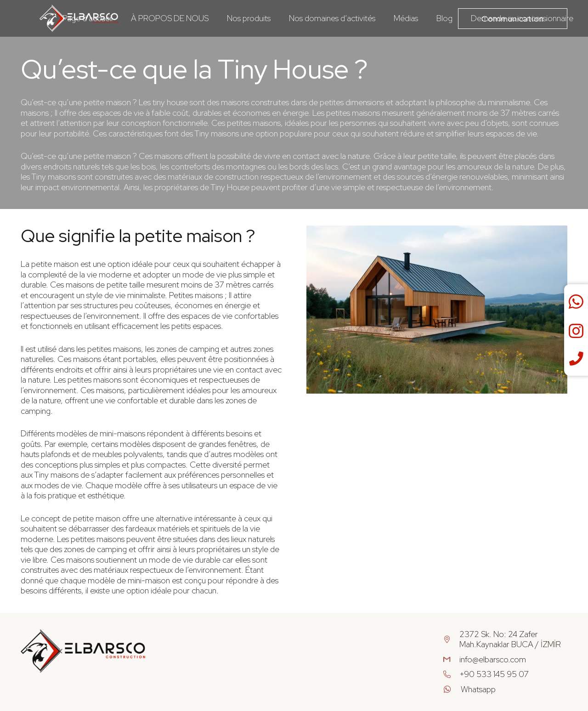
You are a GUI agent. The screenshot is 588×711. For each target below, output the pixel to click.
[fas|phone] (576, 359)
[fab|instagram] (576, 331)
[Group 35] (83, 651)
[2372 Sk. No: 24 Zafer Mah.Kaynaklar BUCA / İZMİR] (452, 640)
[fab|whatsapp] (576, 302)
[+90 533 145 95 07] (452, 674)
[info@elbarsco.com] (452, 660)
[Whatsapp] (452, 690)
